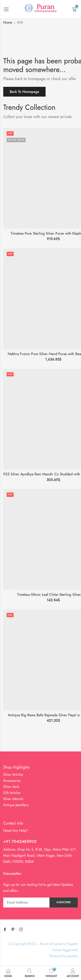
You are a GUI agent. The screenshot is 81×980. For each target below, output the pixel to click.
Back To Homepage (24, 92)
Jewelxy (73, 956)
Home (8, 22)
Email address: (26, 903)
